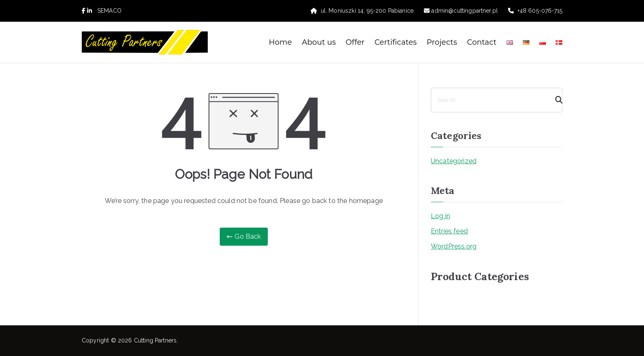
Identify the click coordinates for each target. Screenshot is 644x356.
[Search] (555, 100)
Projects (442, 42)
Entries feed (449, 231)
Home (280, 42)
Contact (482, 42)
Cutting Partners (155, 340)
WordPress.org (454, 246)
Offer (355, 42)
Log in (440, 216)
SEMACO (109, 11)
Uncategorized (454, 161)
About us (319, 42)
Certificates (396, 42)
